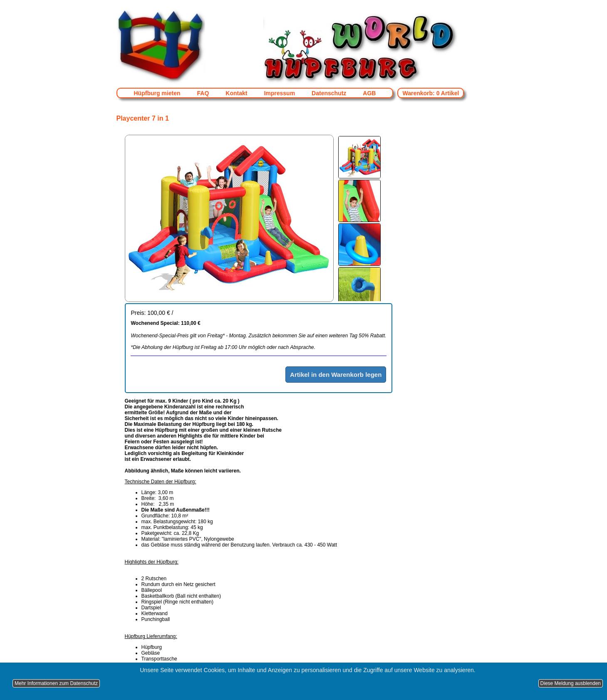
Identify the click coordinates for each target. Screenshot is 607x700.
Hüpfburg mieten (157, 93)
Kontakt (236, 93)
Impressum (279, 93)
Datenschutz (329, 93)
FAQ (203, 93)
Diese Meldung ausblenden (571, 683)
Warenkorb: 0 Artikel (431, 93)
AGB (369, 93)
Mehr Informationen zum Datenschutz (56, 683)
